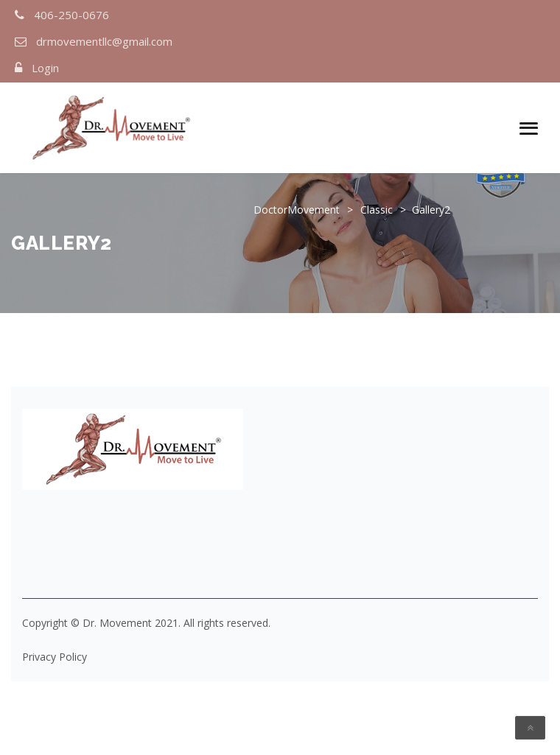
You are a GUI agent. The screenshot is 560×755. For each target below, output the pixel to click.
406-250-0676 (71, 15)
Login (45, 68)
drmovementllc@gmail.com (104, 41)
